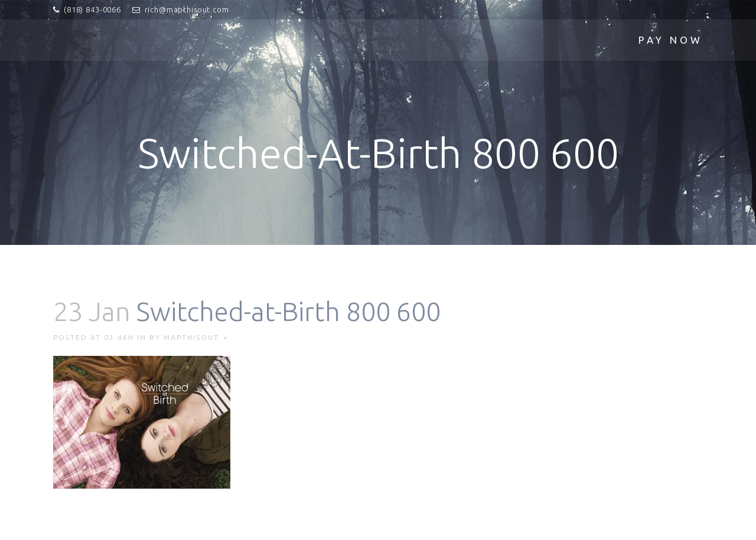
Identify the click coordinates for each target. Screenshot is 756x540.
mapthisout (191, 337)
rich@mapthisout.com (187, 9)
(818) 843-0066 (92, 9)
